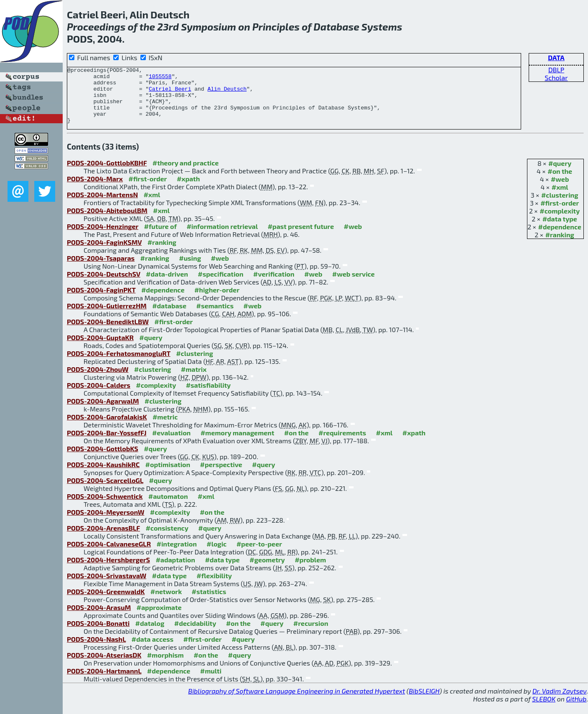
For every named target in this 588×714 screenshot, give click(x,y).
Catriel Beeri (170, 94)
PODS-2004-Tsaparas (101, 269)
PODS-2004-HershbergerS (108, 571)
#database (169, 317)
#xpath (188, 190)
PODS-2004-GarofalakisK (107, 428)
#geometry (267, 571)
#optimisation (168, 476)
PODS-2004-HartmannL (104, 682)
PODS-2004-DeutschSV (104, 285)
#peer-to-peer (259, 555)
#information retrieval (222, 238)
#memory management (238, 444)
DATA (556, 57)
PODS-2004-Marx (95, 190)
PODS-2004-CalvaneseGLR (109, 555)
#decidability (195, 634)
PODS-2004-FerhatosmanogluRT (119, 365)
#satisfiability (209, 396)
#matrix (194, 380)
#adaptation (175, 571)
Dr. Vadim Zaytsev (559, 702)
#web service (354, 285)
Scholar (556, 77)
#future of (160, 238)
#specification (220, 285)
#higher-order (217, 301)
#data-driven (167, 285)
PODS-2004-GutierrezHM (107, 317)
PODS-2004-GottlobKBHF (107, 174)
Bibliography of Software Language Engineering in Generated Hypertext (297, 702)
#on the (560, 182)
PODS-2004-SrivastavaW (107, 587)
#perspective (221, 476)
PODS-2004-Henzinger (103, 238)
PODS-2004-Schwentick (105, 507)
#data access (153, 650)
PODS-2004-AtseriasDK (104, 666)
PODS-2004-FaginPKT (101, 301)
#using (190, 269)
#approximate (159, 619)
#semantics (215, 317)
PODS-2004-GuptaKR (100, 349)
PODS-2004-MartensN (102, 206)
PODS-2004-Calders (99, 396)
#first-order (560, 214)
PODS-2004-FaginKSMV (104, 253)
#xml (560, 198)
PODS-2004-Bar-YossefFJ (107, 444)
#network (166, 603)
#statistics (209, 603)
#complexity (560, 222)
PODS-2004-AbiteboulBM (107, 222)
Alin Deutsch (227, 94)
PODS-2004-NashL (96, 650)
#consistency (167, 539)
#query (560, 174)
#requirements (342, 444)
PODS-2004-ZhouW (98, 380)
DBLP (556, 70)
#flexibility (214, 587)
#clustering (560, 206)
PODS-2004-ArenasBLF (103, 539)
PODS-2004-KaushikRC (103, 476)
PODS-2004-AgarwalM (103, 412)
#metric (165, 428)
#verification (274, 285)
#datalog (150, 634)
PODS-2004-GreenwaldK (106, 603)
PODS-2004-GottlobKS (103, 460)
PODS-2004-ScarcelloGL (105, 492)
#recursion (311, 634)
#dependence (560, 238)
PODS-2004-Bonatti (98, 634)
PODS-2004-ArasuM (99, 619)
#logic (216, 555)
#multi (211, 682)
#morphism (165, 666)
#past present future (301, 238)
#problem (310, 571)
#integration (177, 555)
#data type (560, 230)
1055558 (160, 79)
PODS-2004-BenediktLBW (108, 333)
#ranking (560, 246)
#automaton (168, 507)
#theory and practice (186, 174)
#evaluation (171, 444)
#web (560, 190)
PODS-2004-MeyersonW (106, 523)
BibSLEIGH (424, 702)
